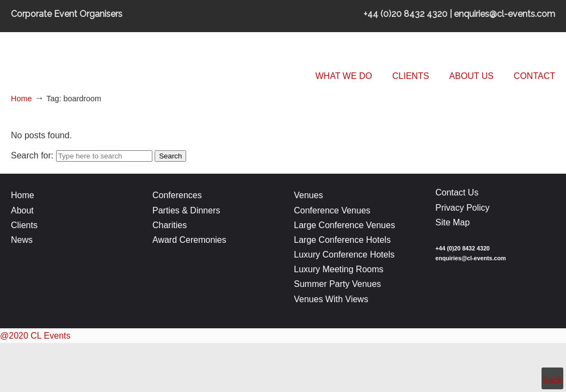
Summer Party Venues (337, 284)
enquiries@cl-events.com (471, 258)
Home (21, 99)
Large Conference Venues (344, 225)
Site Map (453, 222)
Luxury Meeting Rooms (339, 269)
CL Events (93, 57)
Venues (308, 195)
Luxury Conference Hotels (344, 255)
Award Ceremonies (190, 240)
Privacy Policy (463, 208)
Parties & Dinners (186, 210)
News (22, 240)
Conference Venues (332, 210)
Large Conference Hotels (342, 240)
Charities (170, 225)
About (22, 210)
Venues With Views (331, 299)
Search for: (32, 155)
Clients (24, 225)
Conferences (177, 195)
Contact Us (457, 192)
